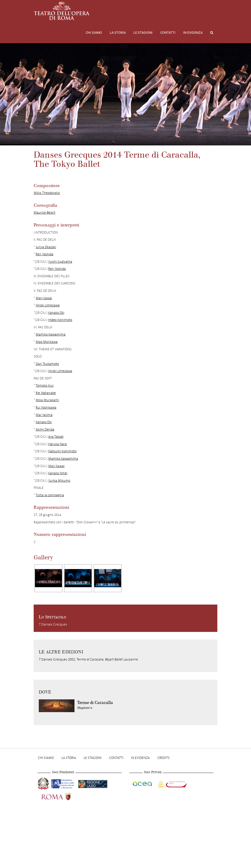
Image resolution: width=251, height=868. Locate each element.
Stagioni (85, 708)
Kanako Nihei (58, 473)
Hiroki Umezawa (48, 305)
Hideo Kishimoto (60, 320)
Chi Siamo (94, 33)
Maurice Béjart (45, 212)
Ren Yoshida (45, 254)
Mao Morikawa (47, 342)
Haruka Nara (58, 444)
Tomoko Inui (45, 385)
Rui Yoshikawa (46, 407)
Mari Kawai (44, 298)
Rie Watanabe (46, 393)
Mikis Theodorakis (47, 193)
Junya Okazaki (46, 247)
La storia (118, 33)
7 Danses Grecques (53, 624)
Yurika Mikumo (59, 481)
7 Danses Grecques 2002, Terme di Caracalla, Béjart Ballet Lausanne (88, 659)
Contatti (168, 33)
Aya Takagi (56, 437)
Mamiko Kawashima (51, 334)
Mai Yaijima (44, 415)
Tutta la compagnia (50, 495)
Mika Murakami (47, 400)
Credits (164, 758)
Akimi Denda (45, 429)
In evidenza (193, 33)
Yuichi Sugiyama (60, 262)
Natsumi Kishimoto (62, 451)
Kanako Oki (56, 313)
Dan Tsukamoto (47, 364)
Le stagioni (143, 33)
